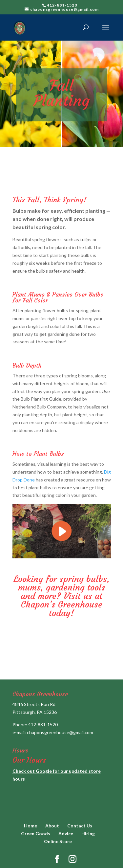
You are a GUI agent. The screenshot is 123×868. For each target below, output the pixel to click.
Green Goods (36, 833)
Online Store (58, 841)
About (52, 826)
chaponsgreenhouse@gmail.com (60, 732)
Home (31, 826)
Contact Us (80, 826)
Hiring (88, 833)
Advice (66, 833)
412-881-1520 (43, 724)
